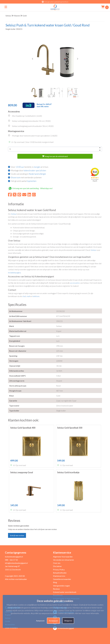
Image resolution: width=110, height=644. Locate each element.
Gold (25, 16)
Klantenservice (59, 576)
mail (28, 296)
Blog (55, 582)
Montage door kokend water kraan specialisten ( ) (33, 136)
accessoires (75, 283)
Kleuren (17, 16)
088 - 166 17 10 (11, 560)
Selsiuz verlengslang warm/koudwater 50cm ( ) (31, 126)
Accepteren (53, 621)
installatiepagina (14, 273)
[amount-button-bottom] (100, 150)
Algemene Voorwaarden (63, 557)
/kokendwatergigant (64, 628)
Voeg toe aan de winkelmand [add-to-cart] (55, 156)
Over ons (57, 563)
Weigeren (68, 621)
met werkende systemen (26, 177)
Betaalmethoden (60, 573)
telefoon (36, 296)
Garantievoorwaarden (62, 579)
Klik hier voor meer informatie (87, 613)
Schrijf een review (17, 535)
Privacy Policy (59, 570)
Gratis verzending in (28, 174)
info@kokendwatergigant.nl (16, 563)
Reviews (56, 589)
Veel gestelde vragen (61, 586)
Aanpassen (40, 621)
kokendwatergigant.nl (14, 557)
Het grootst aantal (24, 181)
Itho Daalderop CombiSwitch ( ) (25, 116)
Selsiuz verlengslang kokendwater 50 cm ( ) (29, 121)
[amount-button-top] (100, 148)
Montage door (28, 170)
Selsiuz (8, 16)
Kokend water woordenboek (65, 592)
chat (24, 296)
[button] (78, 59)
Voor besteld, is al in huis (30, 167)
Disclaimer (57, 566)
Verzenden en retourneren (63, 560)
